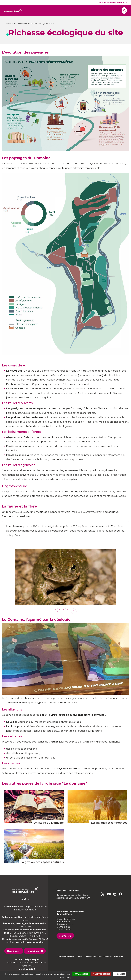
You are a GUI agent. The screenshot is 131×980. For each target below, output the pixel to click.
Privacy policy (66, 977)
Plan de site (119, 963)
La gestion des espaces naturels (42, 868)
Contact (80, 963)
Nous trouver (14, 957)
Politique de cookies (66, 963)
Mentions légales (105, 963)
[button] (32, 10)
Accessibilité (91, 963)
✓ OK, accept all (81, 974)
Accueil (10, 30)
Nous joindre (33, 957)
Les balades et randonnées (109, 829)
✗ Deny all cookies (101, 974)
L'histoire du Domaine (49, 829)
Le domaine (22, 30)
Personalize (119, 974)
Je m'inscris (65, 942)
